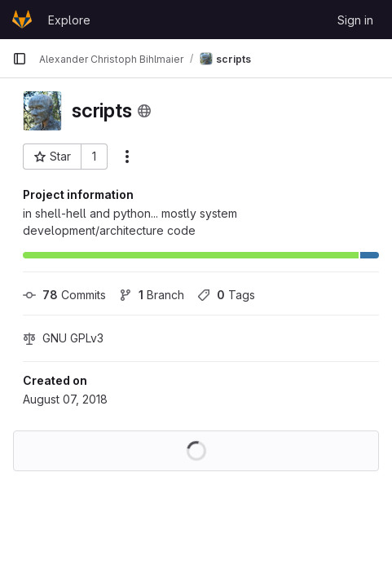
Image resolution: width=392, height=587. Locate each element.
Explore (69, 20)
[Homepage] (22, 20)
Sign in (355, 20)
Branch (152, 295)
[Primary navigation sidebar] (20, 59)
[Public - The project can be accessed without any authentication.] (144, 111)
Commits (64, 295)
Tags (226, 295)
